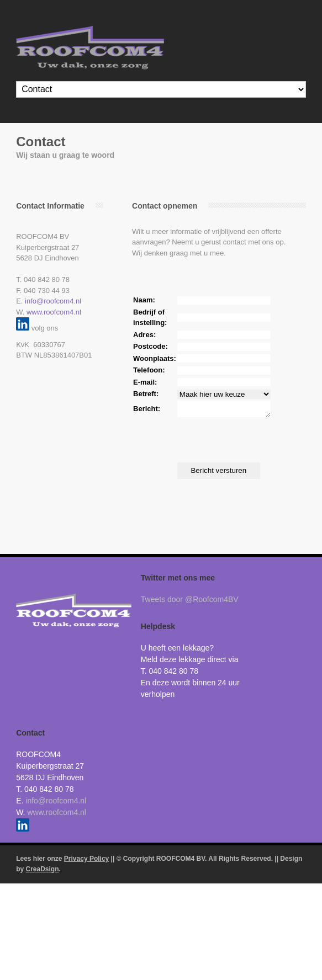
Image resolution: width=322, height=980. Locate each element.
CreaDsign (43, 872)
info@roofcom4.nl (53, 301)
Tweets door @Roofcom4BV (190, 603)
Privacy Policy (86, 862)
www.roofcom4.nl (54, 312)
